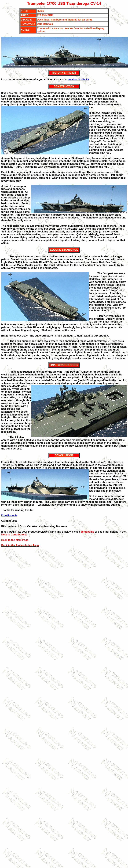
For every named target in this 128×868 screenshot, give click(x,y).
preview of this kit (78, 80)
